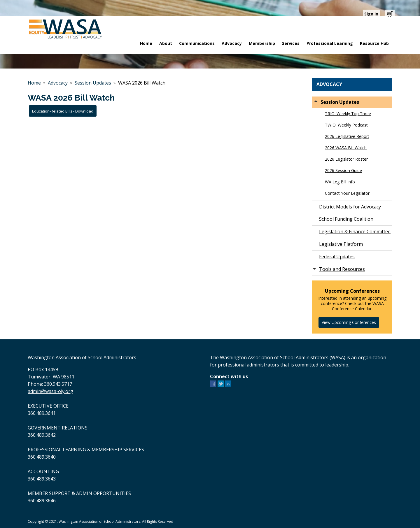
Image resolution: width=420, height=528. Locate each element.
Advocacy (58, 83)
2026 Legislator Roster (346, 159)
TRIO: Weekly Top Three (348, 114)
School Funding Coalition (346, 219)
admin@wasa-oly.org (50, 391)
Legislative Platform (341, 244)
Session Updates (93, 83)
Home (34, 83)
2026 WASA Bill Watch (346, 148)
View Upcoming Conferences (349, 322)
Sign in (371, 14)
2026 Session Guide (343, 170)
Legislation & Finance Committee (355, 231)
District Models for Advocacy (350, 207)
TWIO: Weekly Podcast (346, 125)
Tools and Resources (342, 269)
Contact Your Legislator (347, 193)
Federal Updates (337, 257)
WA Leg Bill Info (340, 182)
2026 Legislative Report (347, 136)
